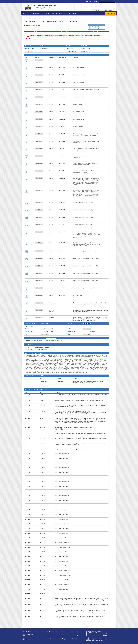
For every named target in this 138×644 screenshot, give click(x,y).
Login (88, 1)
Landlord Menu (109, 10)
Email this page (96, 28)
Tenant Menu (97, 10)
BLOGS (68, 13)
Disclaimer (61, 635)
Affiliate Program (75, 639)
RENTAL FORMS (60, 13)
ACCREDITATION (37, 13)
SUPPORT (74, 13)
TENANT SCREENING (49, 13)
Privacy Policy (74, 635)
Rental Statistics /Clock (94, 631)
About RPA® (49, 635)
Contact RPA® (50, 639)
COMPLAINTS (27, 13)
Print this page (95, 27)
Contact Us (94, 1)
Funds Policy (62, 639)
